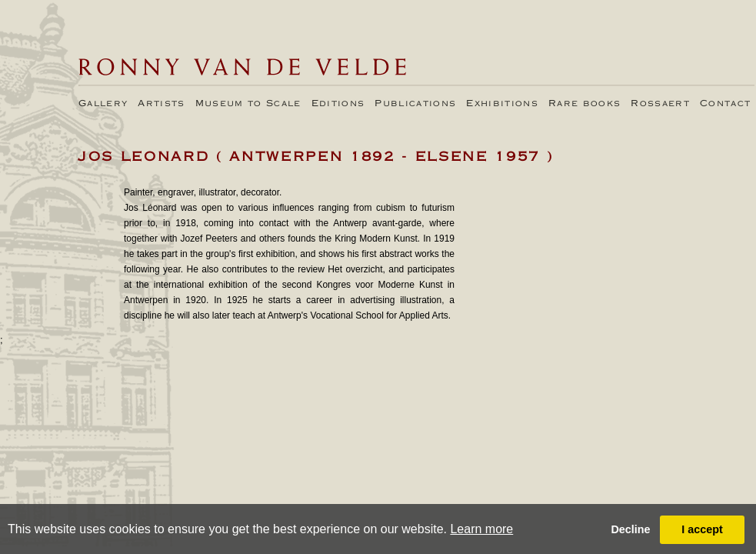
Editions (338, 104)
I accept (702, 529)
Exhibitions (502, 104)
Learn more (481, 529)
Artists (161, 104)
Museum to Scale (248, 104)
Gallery (103, 104)
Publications (415, 104)
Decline (630, 529)
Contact (725, 104)
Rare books (584, 104)
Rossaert (660, 104)
